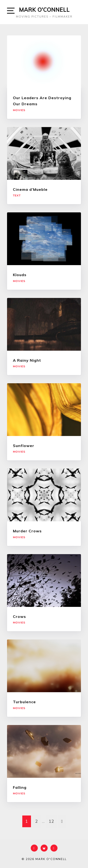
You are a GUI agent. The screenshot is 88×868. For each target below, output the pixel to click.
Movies (19, 110)
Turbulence (24, 702)
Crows (19, 616)
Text (17, 195)
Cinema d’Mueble (30, 189)
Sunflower (24, 446)
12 (51, 821)
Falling (20, 787)
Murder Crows (27, 531)
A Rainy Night (27, 360)
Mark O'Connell (44, 10)
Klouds (20, 275)
